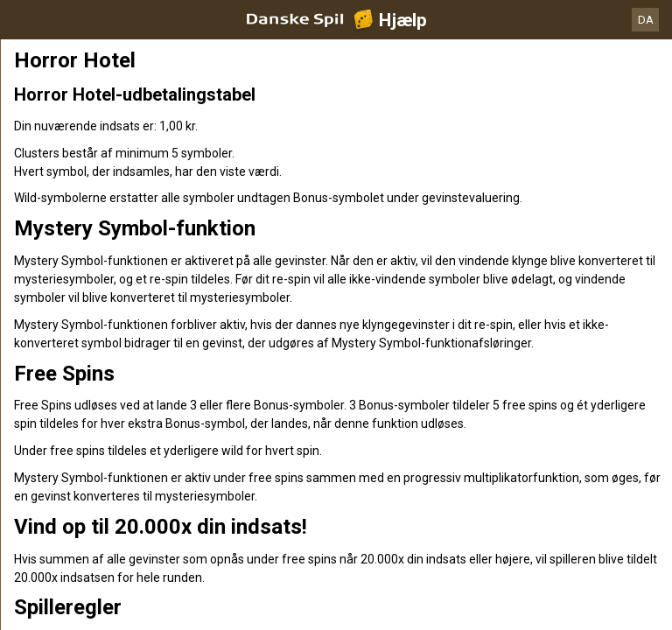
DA (646, 20)
